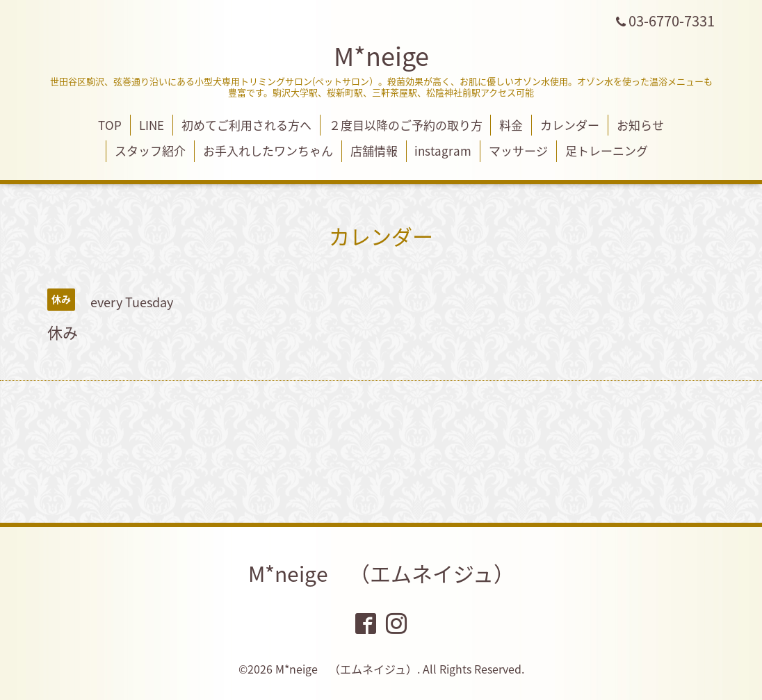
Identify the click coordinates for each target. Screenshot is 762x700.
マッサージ (518, 150)
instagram (443, 150)
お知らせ (640, 125)
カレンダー (570, 125)
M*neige (381, 56)
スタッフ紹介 (150, 150)
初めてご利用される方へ (246, 125)
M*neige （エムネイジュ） (381, 573)
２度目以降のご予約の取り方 (406, 125)
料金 (511, 125)
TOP (110, 125)
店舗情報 (374, 150)
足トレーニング (607, 150)
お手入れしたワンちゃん (268, 150)
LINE (152, 125)
